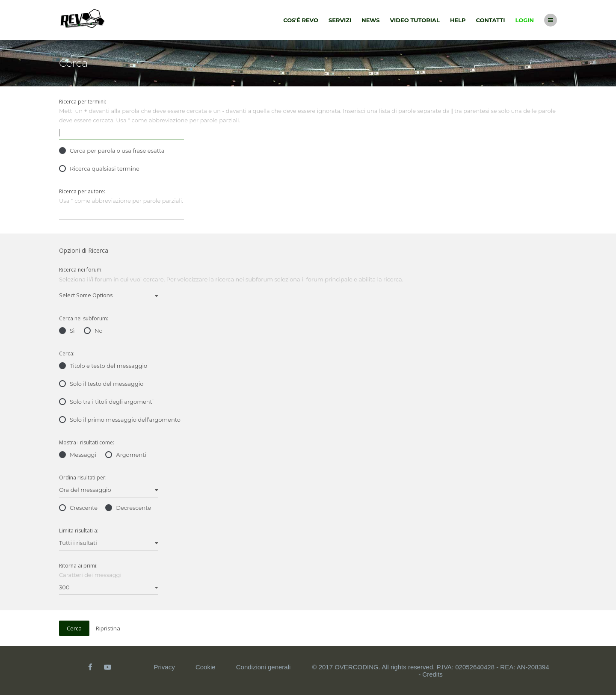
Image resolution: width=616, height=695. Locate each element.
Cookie (206, 667)
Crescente (78, 508)
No (93, 331)
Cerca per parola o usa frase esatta (112, 151)
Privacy (164, 667)
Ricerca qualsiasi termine (99, 169)
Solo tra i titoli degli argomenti (106, 402)
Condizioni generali (264, 667)
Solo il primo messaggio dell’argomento (120, 420)
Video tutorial (415, 20)
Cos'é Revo (301, 20)
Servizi (340, 20)
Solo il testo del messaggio (101, 384)
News (370, 20)
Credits (432, 674)
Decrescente (128, 508)
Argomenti (126, 455)
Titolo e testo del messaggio (103, 366)
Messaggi (78, 455)
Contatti (491, 20)
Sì (67, 331)
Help (458, 20)
